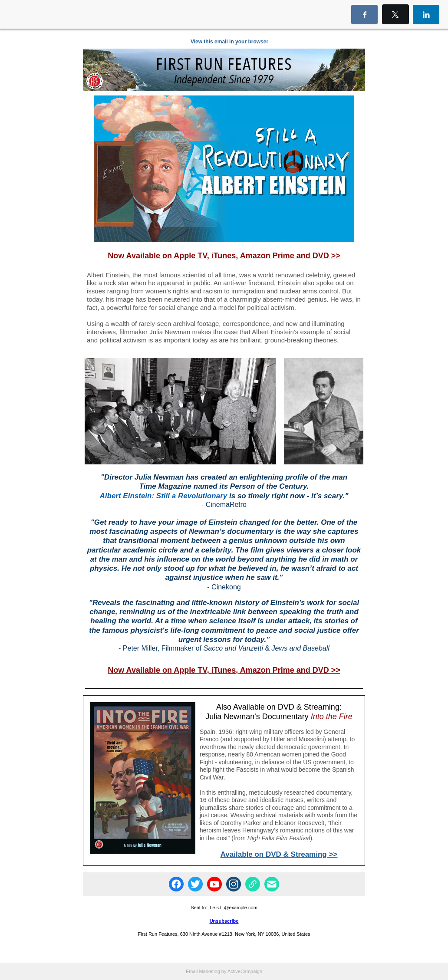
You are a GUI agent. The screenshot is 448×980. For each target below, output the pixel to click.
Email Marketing (203, 971)
